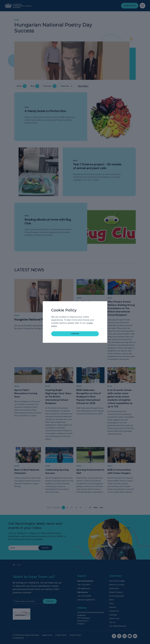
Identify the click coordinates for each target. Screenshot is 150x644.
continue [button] (75, 334)
